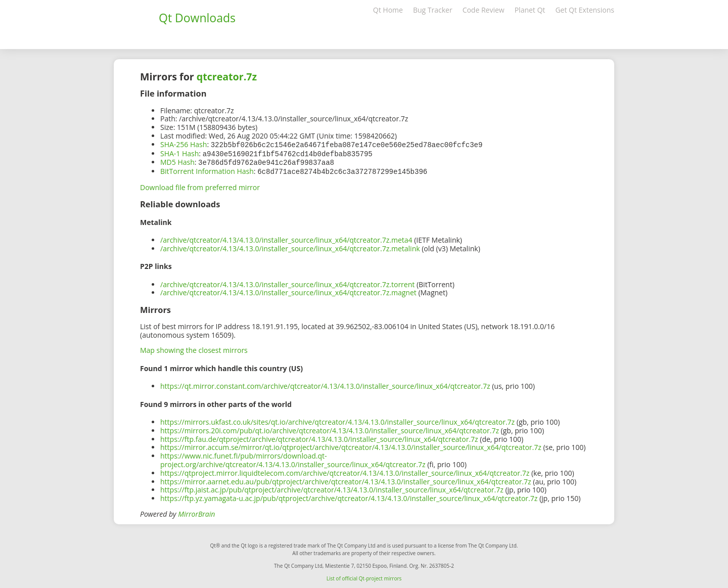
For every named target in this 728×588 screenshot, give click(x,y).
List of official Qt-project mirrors (364, 576)
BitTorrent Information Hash (207, 170)
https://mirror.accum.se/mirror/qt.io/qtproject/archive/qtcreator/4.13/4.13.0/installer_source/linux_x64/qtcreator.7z (351, 445)
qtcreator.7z (227, 77)
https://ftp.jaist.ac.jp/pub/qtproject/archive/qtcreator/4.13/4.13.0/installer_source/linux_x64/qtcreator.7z (332, 488)
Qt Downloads (197, 18)
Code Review (484, 10)
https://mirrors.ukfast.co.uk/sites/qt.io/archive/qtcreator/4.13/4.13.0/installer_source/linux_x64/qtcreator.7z (337, 420)
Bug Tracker (433, 10)
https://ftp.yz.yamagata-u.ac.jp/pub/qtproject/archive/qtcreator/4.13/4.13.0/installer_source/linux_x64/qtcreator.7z (349, 496)
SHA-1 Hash (179, 153)
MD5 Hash (177, 161)
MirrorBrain (196, 512)
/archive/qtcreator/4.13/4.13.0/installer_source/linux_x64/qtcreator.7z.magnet (288, 290)
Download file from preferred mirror (200, 185)
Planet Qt (530, 10)
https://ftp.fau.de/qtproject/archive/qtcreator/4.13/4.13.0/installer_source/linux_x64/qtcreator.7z (319, 437)
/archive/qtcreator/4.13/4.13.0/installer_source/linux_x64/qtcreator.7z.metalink (290, 246)
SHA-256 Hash (184, 144)
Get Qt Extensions (585, 10)
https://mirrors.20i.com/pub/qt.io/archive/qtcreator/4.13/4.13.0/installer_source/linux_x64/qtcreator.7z (330, 428)
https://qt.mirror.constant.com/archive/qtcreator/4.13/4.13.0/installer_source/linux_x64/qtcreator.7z (325, 384)
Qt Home (388, 10)
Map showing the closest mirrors (194, 348)
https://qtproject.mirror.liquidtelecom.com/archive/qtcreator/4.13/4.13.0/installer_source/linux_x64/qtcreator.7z (345, 471)
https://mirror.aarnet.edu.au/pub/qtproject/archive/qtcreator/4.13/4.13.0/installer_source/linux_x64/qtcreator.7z (346, 480)
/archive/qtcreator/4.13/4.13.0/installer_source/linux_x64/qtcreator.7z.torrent (287, 282)
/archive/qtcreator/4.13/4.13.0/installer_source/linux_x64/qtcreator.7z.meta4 (286, 238)
